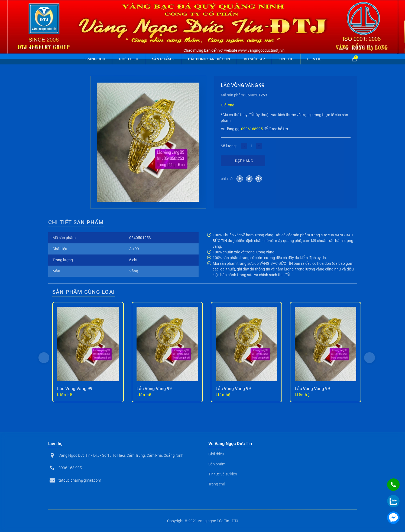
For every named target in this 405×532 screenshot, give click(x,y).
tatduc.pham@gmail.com (80, 480)
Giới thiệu (129, 59)
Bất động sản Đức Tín (209, 59)
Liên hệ (314, 59)
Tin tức (286, 59)
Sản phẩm (163, 59)
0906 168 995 (70, 468)
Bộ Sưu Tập (254, 59)
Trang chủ (95, 59)
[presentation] (44, 358)
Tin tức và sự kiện (223, 474)
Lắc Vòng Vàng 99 (75, 389)
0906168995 (252, 129)
